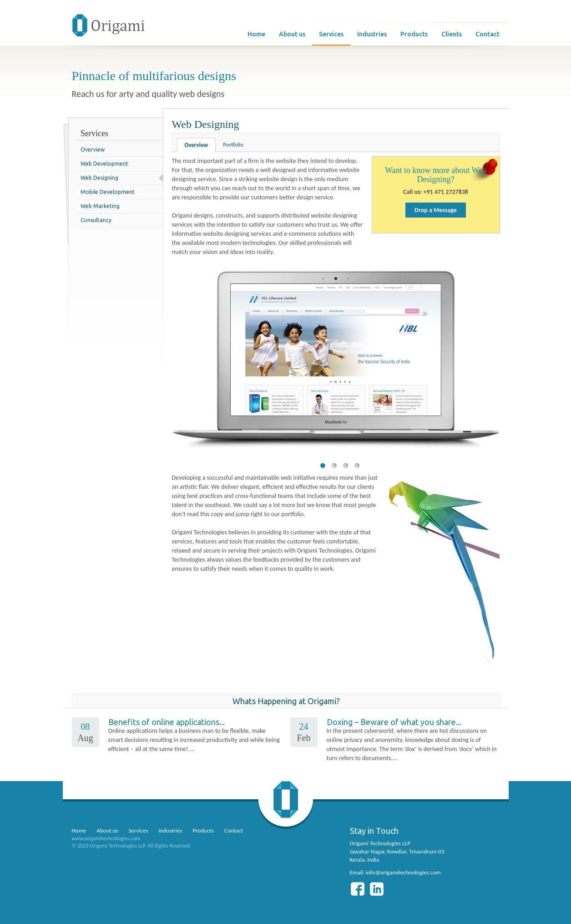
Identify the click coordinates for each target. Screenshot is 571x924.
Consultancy (96, 220)
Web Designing (99, 178)
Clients (452, 34)
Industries (372, 34)
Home (256, 34)
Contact (488, 34)
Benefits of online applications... (167, 722)
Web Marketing (100, 206)
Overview (93, 150)
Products (414, 34)
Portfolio (233, 145)
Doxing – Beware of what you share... (394, 722)
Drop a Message (436, 210)
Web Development (104, 164)
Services (331, 34)
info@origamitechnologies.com (403, 872)
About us (292, 34)
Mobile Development (108, 192)
